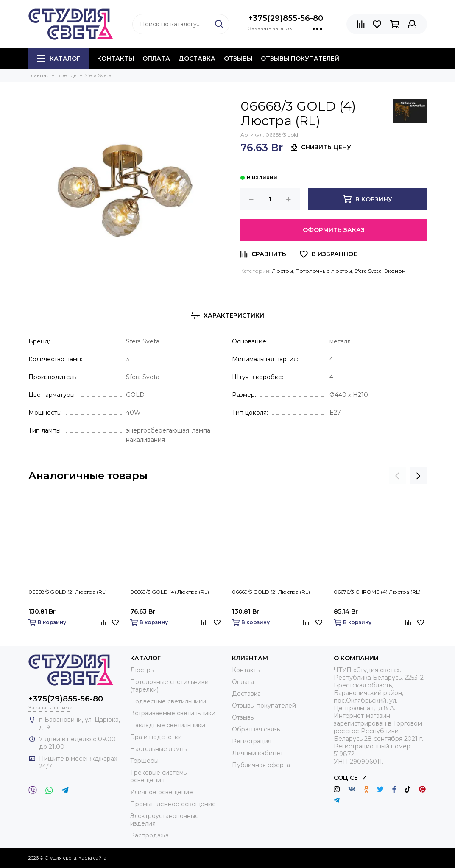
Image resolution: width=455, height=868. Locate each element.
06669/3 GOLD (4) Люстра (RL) (170, 592)
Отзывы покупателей (300, 59)
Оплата (156, 59)
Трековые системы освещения (159, 776)
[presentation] (397, 476)
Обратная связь (256, 729)
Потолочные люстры (324, 271)
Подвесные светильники (168, 701)
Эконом (395, 271)
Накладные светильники (168, 725)
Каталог (59, 59)
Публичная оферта (261, 765)
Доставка (197, 59)
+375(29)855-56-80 (286, 18)
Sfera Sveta (368, 271)
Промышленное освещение (173, 804)
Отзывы (238, 59)
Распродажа (149, 835)
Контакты (116, 59)
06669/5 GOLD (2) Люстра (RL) (271, 592)
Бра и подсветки (156, 737)
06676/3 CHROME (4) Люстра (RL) (377, 592)
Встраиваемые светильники (173, 713)
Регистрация (252, 741)
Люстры (282, 271)
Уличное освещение (162, 792)
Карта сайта (92, 858)
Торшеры (144, 761)
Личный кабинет (258, 753)
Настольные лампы (159, 749)
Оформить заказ (334, 230)
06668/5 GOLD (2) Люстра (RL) (68, 592)
